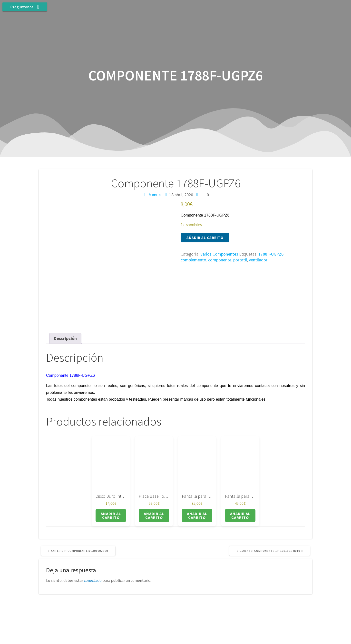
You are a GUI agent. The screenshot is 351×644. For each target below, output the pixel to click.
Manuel (155, 195)
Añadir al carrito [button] (111, 484)
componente (220, 260)
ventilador (258, 260)
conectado (93, 549)
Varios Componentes (219, 254)
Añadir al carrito (205, 238)
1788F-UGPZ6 (271, 254)
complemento (193, 260)
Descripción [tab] (65, 307)
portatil (240, 260)
